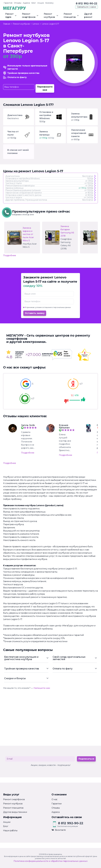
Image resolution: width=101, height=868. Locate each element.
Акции (41, 3)
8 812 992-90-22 (87, 3)
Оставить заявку (35, 313)
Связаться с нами (87, 7)
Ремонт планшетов (13, 808)
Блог (34, 3)
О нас (55, 799)
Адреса (26, 3)
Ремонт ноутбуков (13, 804)
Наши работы (10, 831)
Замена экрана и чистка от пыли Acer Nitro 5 (28, 234)
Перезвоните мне (45, 88)
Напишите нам (42, 688)
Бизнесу (49, 3)
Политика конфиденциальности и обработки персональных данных (50, 861)
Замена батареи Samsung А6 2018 (67, 231)
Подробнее (9, 255)
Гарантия (8, 3)
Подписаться (86, 759)
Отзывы (18, 3)
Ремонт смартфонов (14, 799)
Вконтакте (59, 830)
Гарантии (57, 804)
